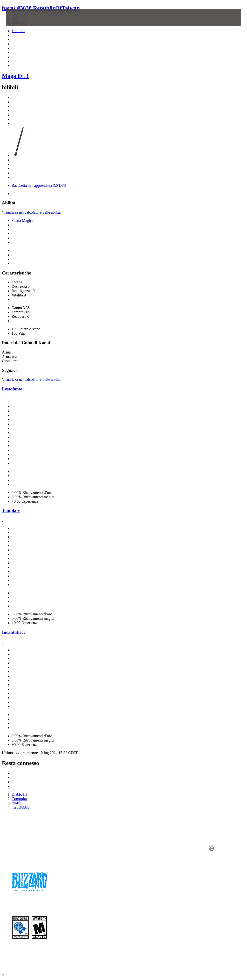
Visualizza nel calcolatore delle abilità (31, 212)
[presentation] (20, 17)
